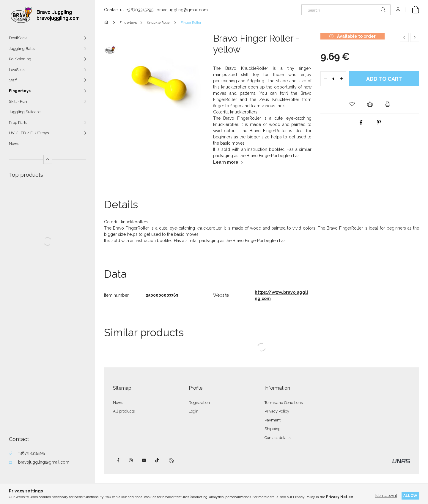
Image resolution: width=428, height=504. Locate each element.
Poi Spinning (20, 59)
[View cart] (412, 10)
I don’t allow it (386, 496)
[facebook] (361, 122)
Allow (410, 496)
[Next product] (415, 37)
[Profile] (398, 10)
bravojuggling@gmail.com (44, 462)
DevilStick (18, 38)
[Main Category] (107, 23)
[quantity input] (333, 79)
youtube (144, 460)
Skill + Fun (18, 101)
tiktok (157, 460)
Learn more (226, 162)
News (14, 144)
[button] (352, 104)
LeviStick (17, 70)
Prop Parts (18, 123)
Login (194, 411)
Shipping (273, 429)
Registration (199, 403)
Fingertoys (20, 91)
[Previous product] (404, 37)
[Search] (346, 10)
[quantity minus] (325, 79)
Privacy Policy (277, 411)
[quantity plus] (342, 79)
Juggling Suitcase (25, 112)
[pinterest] (379, 122)
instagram (131, 460)
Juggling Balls (22, 49)
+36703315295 (32, 453)
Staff (13, 80)
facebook (118, 460)
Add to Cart (384, 79)
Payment (273, 420)
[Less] (48, 159)
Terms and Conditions (284, 403)
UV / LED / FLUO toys (29, 133)
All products (124, 411)
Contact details (277, 438)
